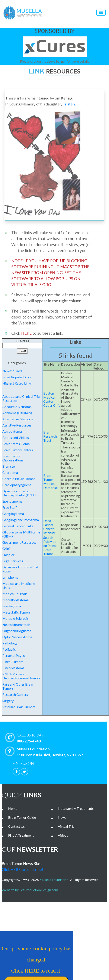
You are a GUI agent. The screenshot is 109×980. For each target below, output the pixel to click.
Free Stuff (10, 507)
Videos (63, 835)
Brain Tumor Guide (22, 817)
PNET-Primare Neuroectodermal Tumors (21, 676)
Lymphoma (10, 577)
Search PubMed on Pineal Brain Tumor (50, 545)
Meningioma (12, 606)
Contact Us (16, 826)
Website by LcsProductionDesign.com (31, 890)
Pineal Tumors (13, 662)
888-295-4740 (57, 738)
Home (13, 808)
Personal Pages (14, 655)
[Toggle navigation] (101, 12)
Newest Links (12, 371)
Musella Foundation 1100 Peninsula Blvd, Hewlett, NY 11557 (45, 752)
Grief (6, 548)
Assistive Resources (17, 425)
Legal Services (13, 561)
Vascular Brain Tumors (19, 707)
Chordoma (10, 472)
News (62, 817)
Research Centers (15, 694)
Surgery (8, 701)
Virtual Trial (67, 826)
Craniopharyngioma (17, 485)
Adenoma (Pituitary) (17, 413)
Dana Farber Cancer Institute (49, 527)
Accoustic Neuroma (17, 407)
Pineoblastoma (13, 668)
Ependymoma (12, 501)
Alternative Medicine (18, 419)
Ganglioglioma (13, 514)
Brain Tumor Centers (18, 450)
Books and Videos (16, 437)
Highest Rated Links (17, 383)
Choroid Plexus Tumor (19, 479)
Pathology (10, 643)
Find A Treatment (21, 835)
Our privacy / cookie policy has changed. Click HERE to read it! (33, 964)
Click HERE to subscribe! (22, 869)
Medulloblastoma (15, 600)
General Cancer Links (18, 526)
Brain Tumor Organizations (13, 458)
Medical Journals (15, 594)
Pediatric (9, 649)
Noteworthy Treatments (76, 808)
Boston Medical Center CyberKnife (52, 399)
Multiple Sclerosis (15, 618)
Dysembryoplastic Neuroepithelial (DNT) (19, 493)
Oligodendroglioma (17, 631)
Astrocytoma (12, 431)
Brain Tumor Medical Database (50, 481)
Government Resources (19, 542)
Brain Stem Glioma (16, 444)
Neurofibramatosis (16, 625)
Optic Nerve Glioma (17, 637)
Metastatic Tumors (17, 612)
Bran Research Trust (50, 436)
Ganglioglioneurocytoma (21, 520)
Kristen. (69, 104)
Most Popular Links (17, 377)
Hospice (9, 555)
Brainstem (10, 466)
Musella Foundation (54, 880)
